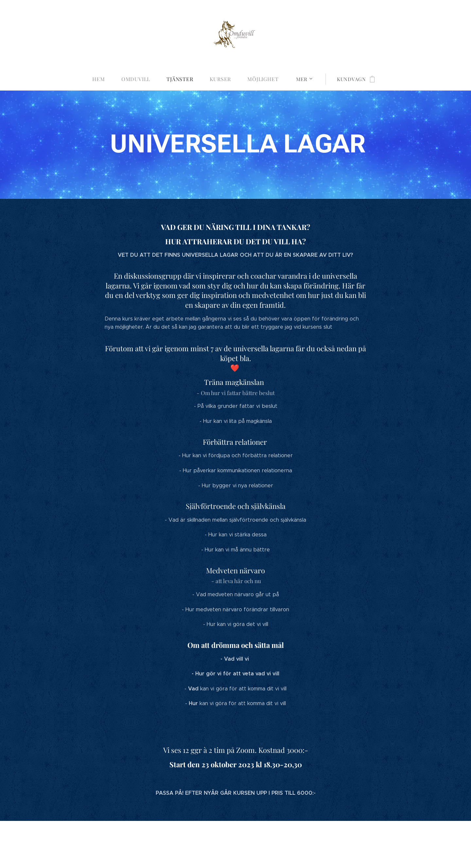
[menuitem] (105, 79)
